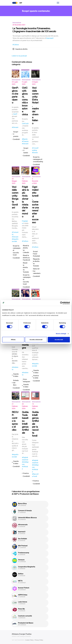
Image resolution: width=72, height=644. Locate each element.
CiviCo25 (25, 124)
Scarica (26, 473)
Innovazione (17, 23)
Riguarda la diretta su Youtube (36, 262)
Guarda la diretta (21, 49)
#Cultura (16, 45)
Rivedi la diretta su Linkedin (26, 249)
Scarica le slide (36, 377)
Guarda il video (16, 375)
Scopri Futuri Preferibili (36, 254)
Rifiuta (13, 340)
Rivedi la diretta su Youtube (26, 267)
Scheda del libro (16, 383)
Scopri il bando (26, 150)
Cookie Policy (29, 640)
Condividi (16, 139)
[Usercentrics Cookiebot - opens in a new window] (61, 303)
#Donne (35, 153)
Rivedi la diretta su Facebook (26, 258)
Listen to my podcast (19, 56)
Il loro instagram (26, 380)
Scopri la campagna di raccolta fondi (17, 250)
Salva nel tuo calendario (37, 271)
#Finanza (25, 141)
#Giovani (15, 127)
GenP (15, 114)
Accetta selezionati (36, 340)
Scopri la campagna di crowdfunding (38, 159)
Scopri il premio (16, 134)
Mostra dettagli (61, 334)
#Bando (25, 139)
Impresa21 (50, 38)
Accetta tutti (59, 340)
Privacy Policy (39, 640)
